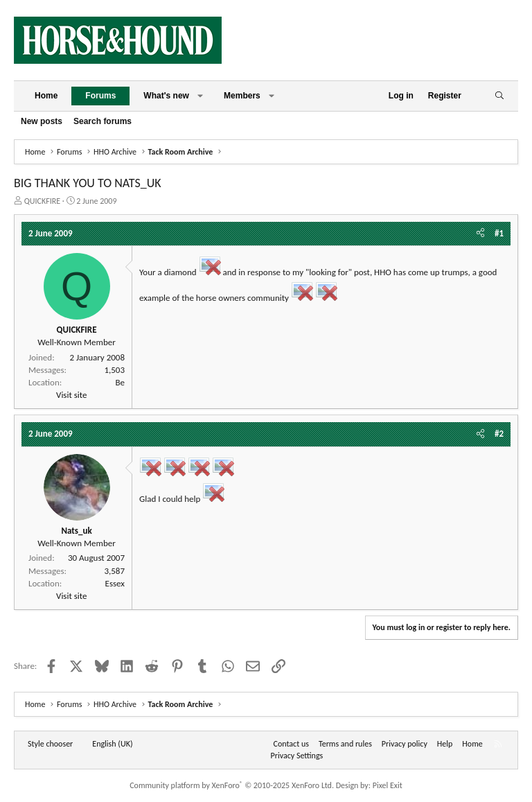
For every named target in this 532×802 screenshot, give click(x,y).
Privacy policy (405, 744)
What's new (166, 96)
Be (120, 382)
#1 (499, 233)
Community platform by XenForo (232, 785)
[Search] (499, 96)
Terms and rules (345, 744)
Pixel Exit (388, 785)
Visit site (71, 395)
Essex (115, 583)
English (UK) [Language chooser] (112, 744)
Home (46, 96)
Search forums (103, 121)
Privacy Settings (297, 756)
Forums (100, 96)
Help (445, 744)
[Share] (480, 234)
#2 (499, 434)
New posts (42, 121)
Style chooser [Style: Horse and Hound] (50, 744)
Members (242, 96)
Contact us (291, 744)
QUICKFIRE (42, 201)
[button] (200, 96)
